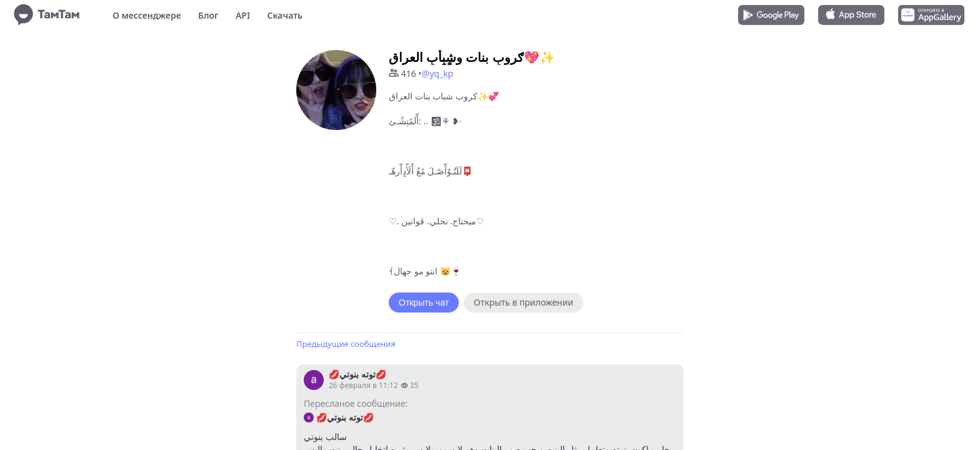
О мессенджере (147, 15)
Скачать (285, 15)
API (243, 15)
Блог (208, 15)
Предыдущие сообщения (346, 344)
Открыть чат (424, 302)
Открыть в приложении (523, 302)
